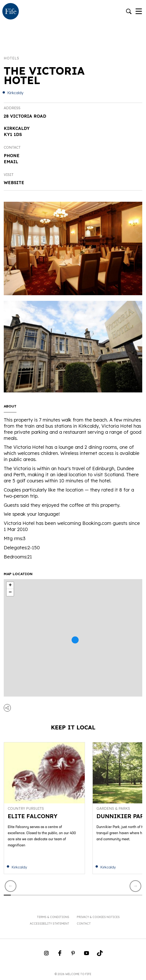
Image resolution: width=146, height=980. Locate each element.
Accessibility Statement (50, 924)
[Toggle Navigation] (139, 12)
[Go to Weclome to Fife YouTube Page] (86, 955)
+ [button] (10, 585)
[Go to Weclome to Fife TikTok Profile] (100, 955)
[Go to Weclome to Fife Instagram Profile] (46, 955)
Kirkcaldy (15, 93)
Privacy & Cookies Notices (98, 917)
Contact (84, 924)
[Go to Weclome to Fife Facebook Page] (60, 955)
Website (14, 183)
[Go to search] (129, 12)
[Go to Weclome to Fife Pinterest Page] (73, 955)
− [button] (10, 593)
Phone (12, 156)
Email (11, 162)
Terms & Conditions (53, 917)
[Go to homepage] (11, 12)
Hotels (12, 58)
